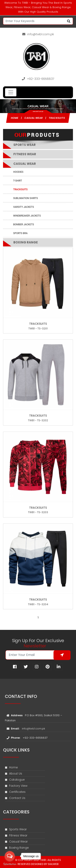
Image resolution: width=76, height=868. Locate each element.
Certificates (15, 792)
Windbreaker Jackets (27, 216)
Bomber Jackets (24, 224)
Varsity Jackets (24, 207)
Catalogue (15, 780)
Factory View (16, 786)
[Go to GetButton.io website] (10, 864)
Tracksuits (57, 118)
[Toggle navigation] (11, 92)
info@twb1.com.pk (38, 34)
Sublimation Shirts (26, 198)
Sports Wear (16, 829)
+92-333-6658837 (38, 79)
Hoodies (18, 172)
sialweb (53, 864)
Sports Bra (20, 233)
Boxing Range (26, 242)
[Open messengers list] (10, 856)
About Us (14, 773)
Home (15, 118)
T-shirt (18, 181)
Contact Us (15, 798)
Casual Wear (34, 118)
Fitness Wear (25, 154)
